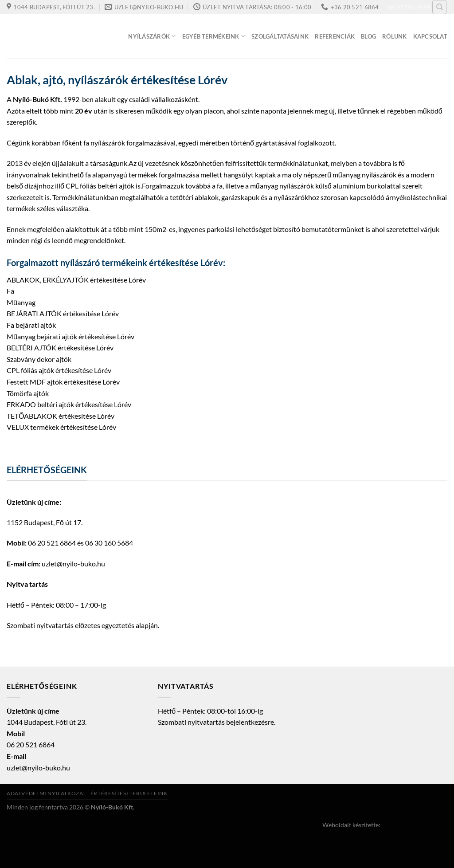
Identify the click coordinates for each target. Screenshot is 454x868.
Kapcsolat (430, 36)
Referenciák (335, 36)
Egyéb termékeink (214, 36)
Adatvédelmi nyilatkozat (46, 793)
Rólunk (395, 36)
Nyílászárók (152, 36)
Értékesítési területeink (129, 793)
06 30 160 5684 (409, 7)
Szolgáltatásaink (280, 36)
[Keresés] (439, 7)
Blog (368, 36)
